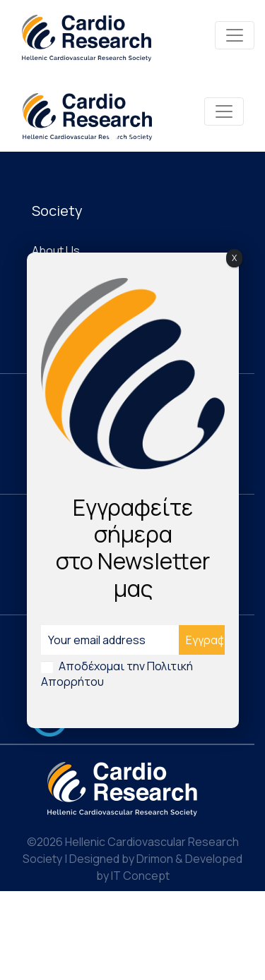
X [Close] (234, 258)
